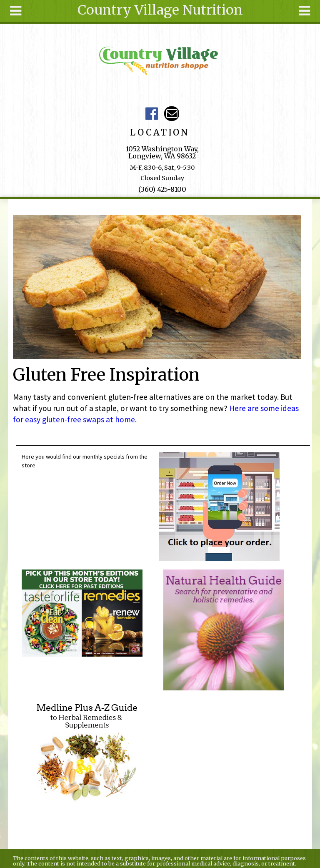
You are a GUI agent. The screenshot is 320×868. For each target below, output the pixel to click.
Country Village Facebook (152, 114)
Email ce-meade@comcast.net (171, 114)
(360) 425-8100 (162, 189)
